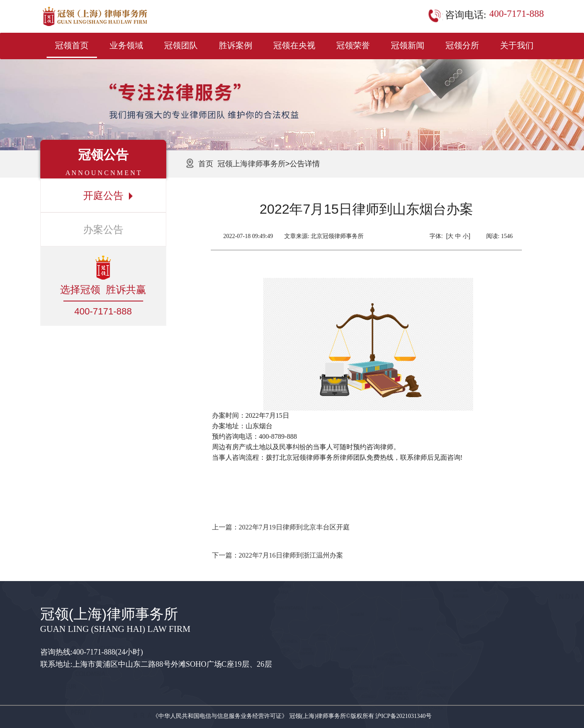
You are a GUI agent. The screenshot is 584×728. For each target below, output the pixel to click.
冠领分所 (462, 45)
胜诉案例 (236, 45)
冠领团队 (181, 45)
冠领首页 (72, 45)
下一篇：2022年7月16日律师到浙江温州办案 (278, 555)
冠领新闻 (408, 45)
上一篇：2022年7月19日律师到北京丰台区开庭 (281, 527)
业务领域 (126, 45)
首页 (206, 164)
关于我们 (517, 45)
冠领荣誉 (353, 45)
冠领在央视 (294, 45)
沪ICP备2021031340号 (403, 716)
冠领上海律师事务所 (251, 164)
